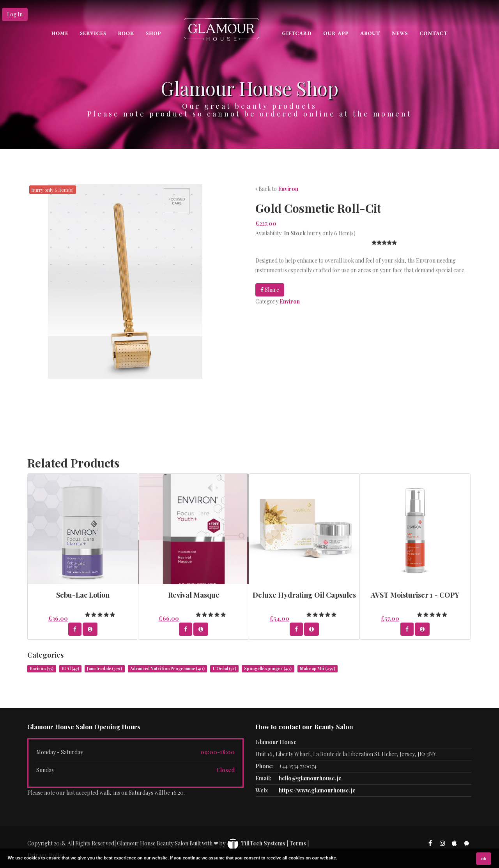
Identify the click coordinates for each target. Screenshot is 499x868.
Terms (298, 843)
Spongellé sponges (268, 669)
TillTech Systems (256, 843)
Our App (336, 33)
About (370, 33)
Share (270, 290)
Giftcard (297, 33)
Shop (154, 33)
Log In (15, 14)
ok (484, 859)
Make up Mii (318, 669)
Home (60, 33)
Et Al (70, 669)
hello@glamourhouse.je (310, 778)
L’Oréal (225, 669)
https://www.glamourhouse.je (317, 790)
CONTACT (434, 33)
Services (93, 33)
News (400, 33)
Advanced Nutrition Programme (167, 669)
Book (126, 33)
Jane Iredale (104, 669)
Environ (288, 189)
